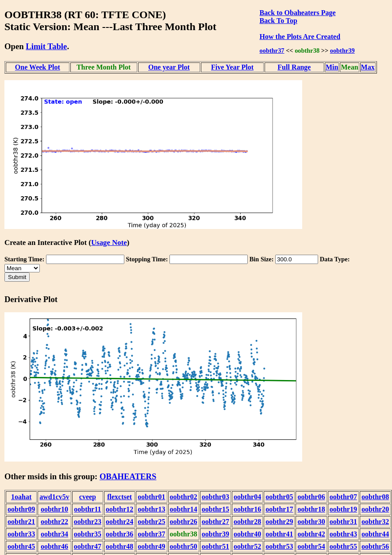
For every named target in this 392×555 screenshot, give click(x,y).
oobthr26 (184, 522)
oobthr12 (119, 509)
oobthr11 (87, 509)
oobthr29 (279, 522)
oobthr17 (279, 509)
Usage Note (109, 243)
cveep (88, 497)
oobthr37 (272, 50)
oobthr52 (247, 546)
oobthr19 (343, 509)
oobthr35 (88, 534)
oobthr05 (279, 497)
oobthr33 (21, 534)
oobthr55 (343, 546)
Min (332, 67)
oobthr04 (247, 497)
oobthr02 (184, 497)
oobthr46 (54, 546)
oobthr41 (279, 534)
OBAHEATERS (128, 476)
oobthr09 (21, 509)
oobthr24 (119, 522)
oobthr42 (311, 534)
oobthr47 (88, 546)
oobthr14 (184, 509)
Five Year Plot (232, 67)
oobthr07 (343, 497)
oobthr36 (119, 534)
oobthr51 (215, 546)
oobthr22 (54, 522)
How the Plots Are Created (300, 37)
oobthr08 (375, 497)
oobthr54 (311, 546)
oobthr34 (54, 534)
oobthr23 (88, 522)
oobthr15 (215, 509)
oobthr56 (375, 546)
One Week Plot (38, 67)
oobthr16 (247, 509)
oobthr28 (247, 522)
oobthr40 (247, 534)
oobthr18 (311, 509)
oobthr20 (375, 509)
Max (368, 67)
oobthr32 (375, 522)
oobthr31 (343, 522)
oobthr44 (375, 534)
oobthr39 (342, 50)
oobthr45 (21, 546)
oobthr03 (215, 497)
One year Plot (169, 67)
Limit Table (46, 46)
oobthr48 (119, 546)
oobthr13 (151, 509)
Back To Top (279, 21)
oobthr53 (279, 546)
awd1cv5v (54, 497)
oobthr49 (151, 546)
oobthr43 (343, 534)
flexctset (119, 497)
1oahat (21, 497)
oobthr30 (311, 522)
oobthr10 (54, 509)
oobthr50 (184, 546)
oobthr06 (311, 497)
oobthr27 (215, 522)
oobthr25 (151, 522)
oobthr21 (21, 522)
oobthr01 (151, 497)
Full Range (294, 67)
